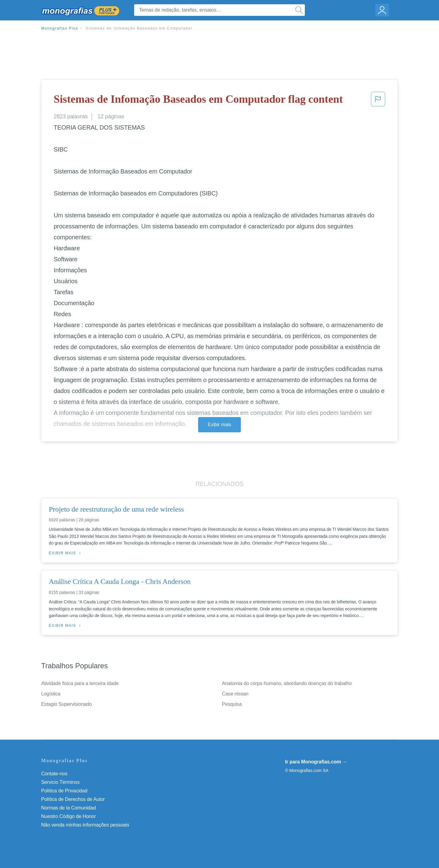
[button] (378, 101)
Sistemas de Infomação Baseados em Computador (139, 28)
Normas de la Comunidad (68, 808)
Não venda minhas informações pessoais (85, 825)
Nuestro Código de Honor (68, 816)
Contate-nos (54, 774)
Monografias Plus (60, 28)
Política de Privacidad (64, 791)
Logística (51, 694)
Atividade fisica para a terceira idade (80, 683)
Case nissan (235, 694)
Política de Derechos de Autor (73, 799)
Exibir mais (219, 425)
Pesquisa (232, 704)
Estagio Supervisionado (66, 704)
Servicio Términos (60, 782)
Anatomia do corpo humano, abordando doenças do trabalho (287, 683)
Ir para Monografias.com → (316, 762)
